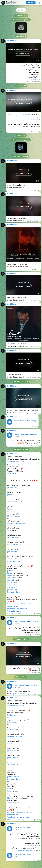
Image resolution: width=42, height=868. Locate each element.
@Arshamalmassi (13, 537)
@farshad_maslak (13, 765)
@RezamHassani (19, 694)
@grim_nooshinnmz (14, 545)
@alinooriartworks (13, 561)
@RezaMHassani (13, 777)
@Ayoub (18, 798)
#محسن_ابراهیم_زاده (14, 611)
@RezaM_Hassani (33, 79)
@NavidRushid (12, 552)
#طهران (18, 114)
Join (31, 3)
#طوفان (27, 114)
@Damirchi (11, 798)
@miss (9, 530)
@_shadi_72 (11, 587)
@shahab (10, 573)
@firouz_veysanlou (13, 516)
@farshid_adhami (13, 751)
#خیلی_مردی (12, 820)
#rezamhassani (12, 606)
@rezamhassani (12, 466)
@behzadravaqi (12, 758)
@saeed (10, 575)
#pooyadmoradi (21, 609)
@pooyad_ (10, 495)
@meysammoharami (14, 592)
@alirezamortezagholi (14, 502)
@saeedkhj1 (11, 789)
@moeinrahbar (12, 722)
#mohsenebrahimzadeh (15, 604)
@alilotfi (10, 791)
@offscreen (11, 803)
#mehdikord (11, 609)
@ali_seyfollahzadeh (14, 585)
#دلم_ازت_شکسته (14, 613)
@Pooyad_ (10, 571)
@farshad (10, 580)
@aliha (9, 509)
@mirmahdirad (12, 590)
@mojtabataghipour (14, 523)
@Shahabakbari (12, 488)
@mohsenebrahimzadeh (15, 461)
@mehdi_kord (11, 473)
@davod (10, 578)
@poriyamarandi (13, 583)
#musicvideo (28, 604)
